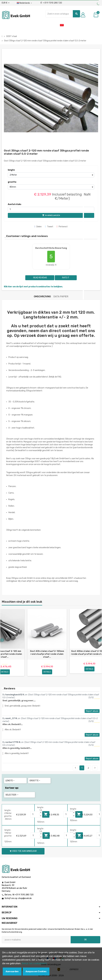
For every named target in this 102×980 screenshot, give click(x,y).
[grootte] (51, 187)
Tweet (49, 227)
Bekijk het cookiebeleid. (35, 963)
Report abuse (92, 711)
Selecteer (12, 795)
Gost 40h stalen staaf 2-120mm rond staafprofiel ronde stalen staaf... (47, 654)
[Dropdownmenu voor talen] (25, 3)
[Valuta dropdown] (6, 3)
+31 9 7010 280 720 (51, 3)
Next (95, 768)
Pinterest (62, 227)
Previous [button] (2, 640)
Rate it (66, 278)
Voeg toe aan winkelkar (23, 851)
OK (85, 940)
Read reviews (40, 278)
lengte (11, 170)
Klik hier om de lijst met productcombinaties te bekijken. (33, 287)
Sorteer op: (12, 788)
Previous (75, 768)
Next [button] (100, 640)
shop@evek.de (25, 898)
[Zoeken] (63, 14)
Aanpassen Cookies (36, 972)
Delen (38, 227)
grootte (12, 182)
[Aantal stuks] (51, 209)
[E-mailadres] (36, 940)
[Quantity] (35, 814)
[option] (47, 644)
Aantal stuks (15, 204)
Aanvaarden (12, 972)
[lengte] (51, 175)
